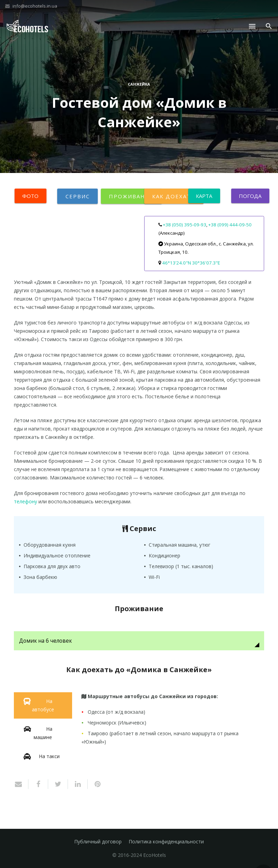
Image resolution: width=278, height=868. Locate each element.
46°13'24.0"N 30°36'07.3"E (191, 263)
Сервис (77, 196)
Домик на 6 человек (45, 641)
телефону (25, 501)
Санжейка (139, 84)
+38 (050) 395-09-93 (185, 225)
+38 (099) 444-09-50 (230, 225)
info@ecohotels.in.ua (35, 6)
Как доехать (174, 196)
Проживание (131, 196)
